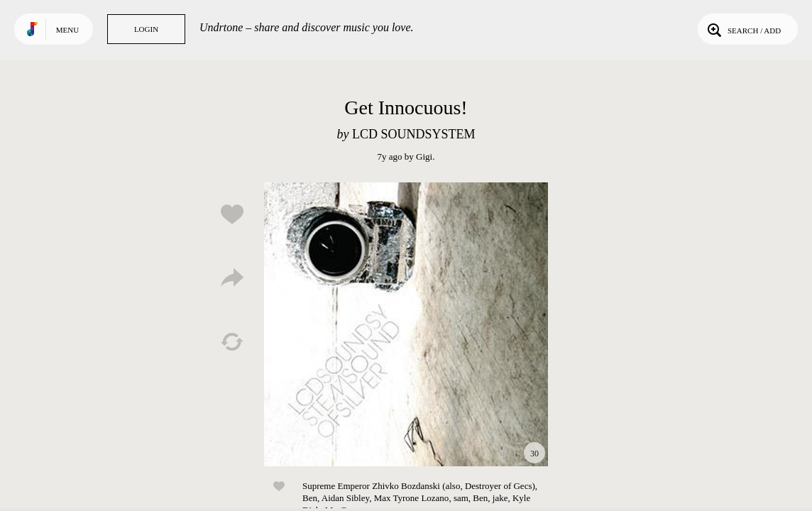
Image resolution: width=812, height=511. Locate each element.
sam (461, 498)
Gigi (424, 156)
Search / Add (743, 29)
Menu (67, 30)
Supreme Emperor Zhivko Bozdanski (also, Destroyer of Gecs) (419, 486)
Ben (310, 498)
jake (500, 498)
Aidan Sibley (345, 498)
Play (406, 324)
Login (146, 29)
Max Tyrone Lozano (412, 498)
